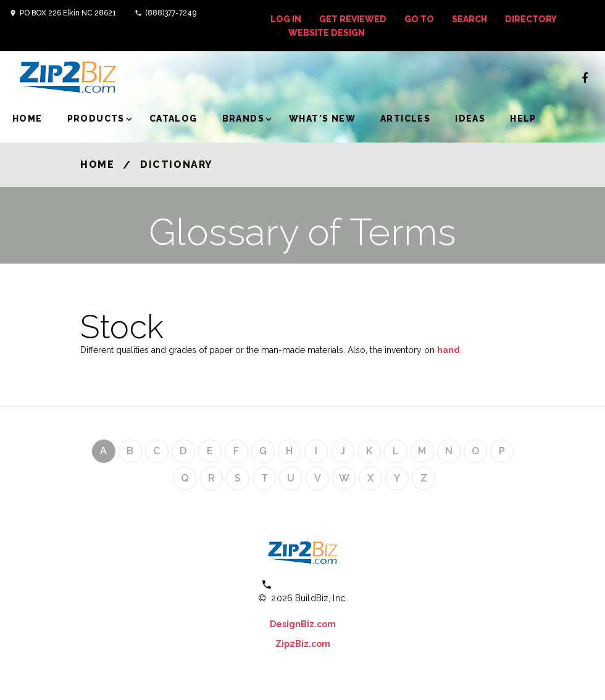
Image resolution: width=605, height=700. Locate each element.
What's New (322, 119)
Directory (531, 19)
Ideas (470, 119)
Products (96, 119)
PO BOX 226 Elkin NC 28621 (68, 13)
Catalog (173, 119)
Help (523, 119)
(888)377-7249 (171, 13)
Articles (405, 119)
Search (469, 19)
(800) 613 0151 (311, 584)
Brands (243, 119)
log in (286, 19)
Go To (419, 19)
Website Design (327, 33)
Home (27, 119)
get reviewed (353, 19)
